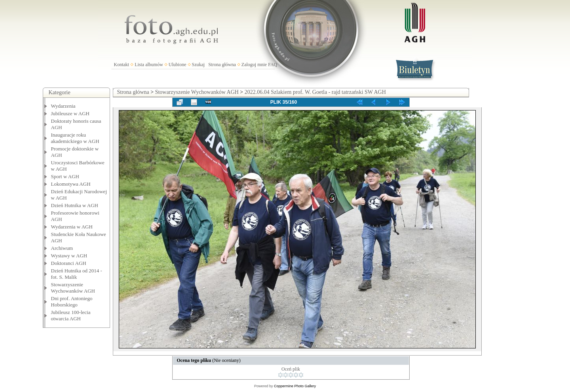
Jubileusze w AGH (70, 113)
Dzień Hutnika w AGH (75, 205)
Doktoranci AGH (69, 263)
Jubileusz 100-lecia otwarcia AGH (71, 315)
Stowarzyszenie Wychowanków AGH (73, 288)
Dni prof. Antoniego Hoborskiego (72, 302)
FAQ (273, 65)
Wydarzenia (63, 106)
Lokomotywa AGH (71, 184)
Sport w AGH (65, 176)
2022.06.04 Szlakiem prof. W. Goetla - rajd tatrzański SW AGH (315, 92)
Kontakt (122, 65)
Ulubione (178, 65)
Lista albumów (149, 65)
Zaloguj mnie (254, 65)
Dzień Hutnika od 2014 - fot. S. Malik (77, 274)
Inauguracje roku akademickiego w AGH (75, 138)
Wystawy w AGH (69, 256)
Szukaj (199, 65)
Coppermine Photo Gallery (295, 386)
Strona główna (222, 65)
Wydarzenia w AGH (72, 227)
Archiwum (62, 248)
